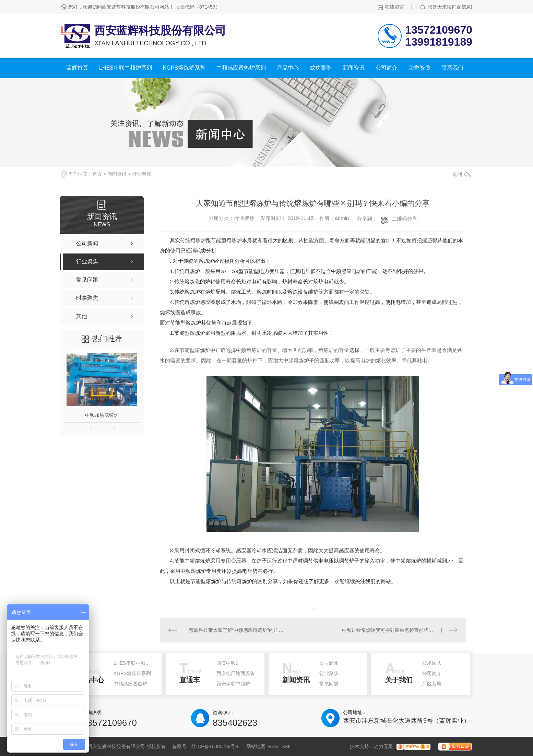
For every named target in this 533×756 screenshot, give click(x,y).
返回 (461, 174)
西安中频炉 (228, 663)
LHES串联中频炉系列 (126, 68)
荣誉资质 (419, 68)
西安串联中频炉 (233, 684)
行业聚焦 (142, 174)
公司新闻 (329, 663)
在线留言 (394, 7)
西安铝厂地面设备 (236, 673)
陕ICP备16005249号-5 (215, 746)
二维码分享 (405, 219)
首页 (97, 174)
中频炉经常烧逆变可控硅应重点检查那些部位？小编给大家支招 (400, 630)
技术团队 (432, 663)
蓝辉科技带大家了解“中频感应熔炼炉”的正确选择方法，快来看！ (236, 630)
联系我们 (452, 68)
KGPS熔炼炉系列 (184, 68)
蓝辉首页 (77, 68)
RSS (274, 746)
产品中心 (288, 68)
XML (287, 746)
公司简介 (387, 68)
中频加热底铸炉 (102, 415)
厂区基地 (432, 684)
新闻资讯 (354, 68)
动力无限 (383, 746)
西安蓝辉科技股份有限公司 (160, 31)
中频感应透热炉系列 (241, 68)
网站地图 (256, 746)
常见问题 (329, 684)
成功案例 (321, 68)
